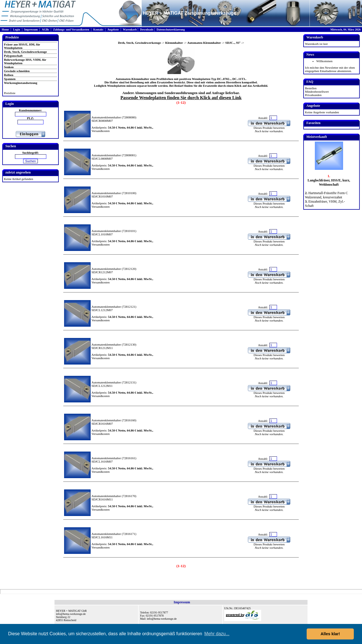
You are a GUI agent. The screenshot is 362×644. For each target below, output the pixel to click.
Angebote (113, 30)
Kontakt (98, 30)
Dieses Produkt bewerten (269, 128)
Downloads (147, 30)
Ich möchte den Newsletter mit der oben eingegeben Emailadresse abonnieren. (330, 69)
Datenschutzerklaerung (171, 30)
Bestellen (311, 88)
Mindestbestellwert (317, 92)
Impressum (31, 30)
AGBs (45, 30)
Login (17, 30)
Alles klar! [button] (330, 634)
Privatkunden (313, 95)
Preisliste (10, 93)
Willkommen (324, 61)
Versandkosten (101, 131)
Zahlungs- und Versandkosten (71, 30)
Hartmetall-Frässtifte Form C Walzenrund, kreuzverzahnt (326, 195)
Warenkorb (130, 30)
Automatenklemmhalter (106, 117)
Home (5, 30)
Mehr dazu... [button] (217, 634)
